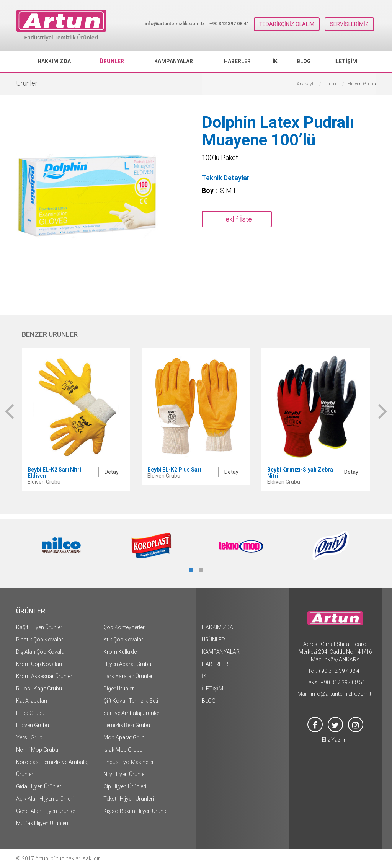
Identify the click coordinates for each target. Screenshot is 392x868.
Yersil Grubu (31, 737)
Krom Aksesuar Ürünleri (45, 676)
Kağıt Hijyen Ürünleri (40, 627)
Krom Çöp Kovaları (39, 664)
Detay (112, 472)
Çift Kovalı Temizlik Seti (131, 701)
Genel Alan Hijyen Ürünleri (46, 811)
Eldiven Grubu (33, 725)
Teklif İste (237, 219)
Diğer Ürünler (119, 689)
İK (275, 61)
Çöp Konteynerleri (125, 627)
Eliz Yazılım (335, 740)
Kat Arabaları (32, 701)
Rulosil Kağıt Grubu (39, 689)
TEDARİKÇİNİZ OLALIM (287, 24)
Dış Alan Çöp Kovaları (42, 652)
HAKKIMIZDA (54, 61)
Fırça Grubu (30, 713)
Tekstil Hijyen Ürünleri (129, 799)
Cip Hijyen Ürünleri (125, 786)
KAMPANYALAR (174, 61)
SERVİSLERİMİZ (349, 24)
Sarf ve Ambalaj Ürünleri (132, 713)
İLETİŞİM (346, 61)
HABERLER (237, 61)
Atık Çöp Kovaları (124, 640)
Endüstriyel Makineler (129, 762)
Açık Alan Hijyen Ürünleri (45, 799)
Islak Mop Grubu (123, 750)
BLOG (304, 61)
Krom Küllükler (121, 652)
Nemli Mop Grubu (37, 750)
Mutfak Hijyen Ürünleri (42, 823)
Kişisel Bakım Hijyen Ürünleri (137, 811)
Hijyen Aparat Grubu (127, 664)
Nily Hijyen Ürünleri (125, 774)
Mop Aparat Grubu (126, 737)
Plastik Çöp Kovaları (40, 640)
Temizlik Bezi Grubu (127, 725)
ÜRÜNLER (112, 61)
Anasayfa (306, 84)
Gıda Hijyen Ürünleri (39, 786)
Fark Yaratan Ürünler (128, 676)
